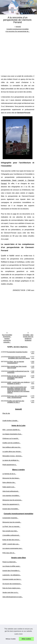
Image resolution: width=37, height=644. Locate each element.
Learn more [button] (19, 634)
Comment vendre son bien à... (12, 579)
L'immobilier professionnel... (11, 535)
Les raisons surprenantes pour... (13, 548)
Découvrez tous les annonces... (12, 500)
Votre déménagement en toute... (13, 597)
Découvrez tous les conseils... (12, 522)
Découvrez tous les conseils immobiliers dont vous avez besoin (19, 357)
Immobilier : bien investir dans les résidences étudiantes (28, 338)
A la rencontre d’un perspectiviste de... (18, 31)
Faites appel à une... (9, 487)
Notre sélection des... (9, 482)
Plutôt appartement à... (10, 465)
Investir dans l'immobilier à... (11, 571)
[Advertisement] (18, 52)
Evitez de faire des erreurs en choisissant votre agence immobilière (17, 377)
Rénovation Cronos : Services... (12, 456)
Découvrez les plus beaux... (11, 478)
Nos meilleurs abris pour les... (12, 447)
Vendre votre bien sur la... (11, 592)
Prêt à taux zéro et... (9, 553)
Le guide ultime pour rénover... (12, 452)
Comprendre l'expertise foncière (17, 352)
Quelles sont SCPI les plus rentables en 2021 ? (16, 402)
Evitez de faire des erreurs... (11, 540)
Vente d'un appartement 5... (11, 504)
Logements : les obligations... (12, 575)
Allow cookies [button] (26, 639)
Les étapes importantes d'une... (12, 434)
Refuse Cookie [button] (11, 639)
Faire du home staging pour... (12, 588)
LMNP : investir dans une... (11, 544)
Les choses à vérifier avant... (11, 566)
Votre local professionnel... (11, 491)
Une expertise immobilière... (11, 496)
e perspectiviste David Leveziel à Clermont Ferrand (18, 180)
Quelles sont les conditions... (11, 443)
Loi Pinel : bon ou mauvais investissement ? (16, 362)
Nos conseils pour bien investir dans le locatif (17, 367)
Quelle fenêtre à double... (10, 421)
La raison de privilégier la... (11, 460)
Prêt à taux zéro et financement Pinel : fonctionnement (17, 397)
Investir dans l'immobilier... (11, 509)
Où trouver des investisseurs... (12, 584)
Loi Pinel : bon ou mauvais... (11, 527)
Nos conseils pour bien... (10, 531)
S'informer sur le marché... (11, 438)
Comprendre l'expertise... (10, 518)
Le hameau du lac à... (9, 474)
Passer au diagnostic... (10, 562)
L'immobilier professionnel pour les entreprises (18, 372)
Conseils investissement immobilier (18, 29)
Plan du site (6, 413)
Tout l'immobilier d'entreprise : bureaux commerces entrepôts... (7, 339)
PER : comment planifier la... (11, 430)
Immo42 (18, 27)
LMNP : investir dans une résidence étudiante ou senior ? (18, 383)
